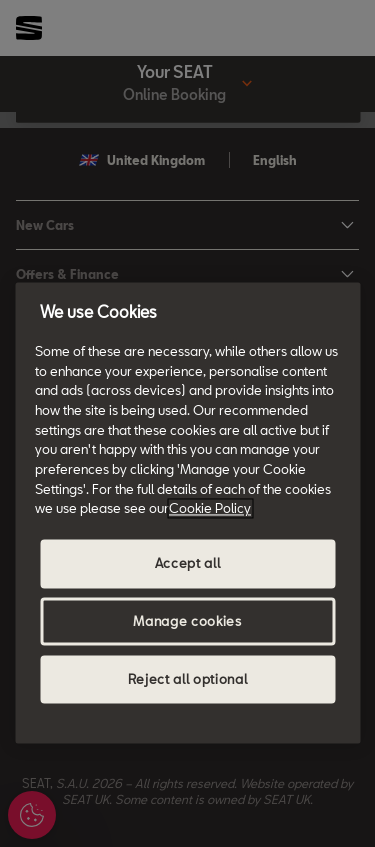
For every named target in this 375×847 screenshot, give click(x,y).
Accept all (188, 564)
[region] (187, 512)
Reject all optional (187, 680)
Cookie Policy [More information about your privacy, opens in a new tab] (210, 509)
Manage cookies (187, 622)
